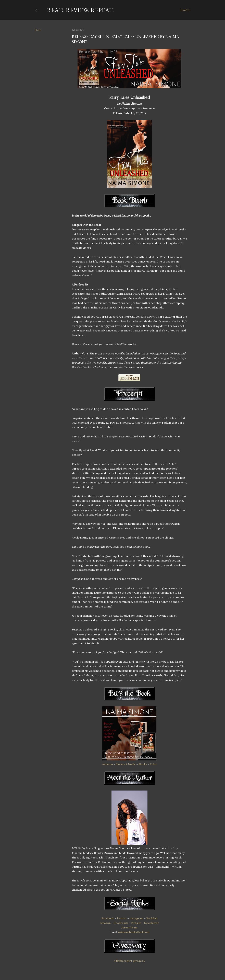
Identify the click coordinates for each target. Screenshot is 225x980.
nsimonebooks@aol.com (134, 932)
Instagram (136, 918)
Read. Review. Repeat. (80, 10)
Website (136, 923)
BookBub (152, 918)
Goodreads (121, 923)
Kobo (153, 764)
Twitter (122, 918)
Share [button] (38, 30)
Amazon (108, 764)
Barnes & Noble (126, 764)
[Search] (185, 10)
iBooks (143, 764)
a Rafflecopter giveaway (129, 961)
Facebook (108, 918)
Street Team (129, 927)
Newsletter (151, 923)
